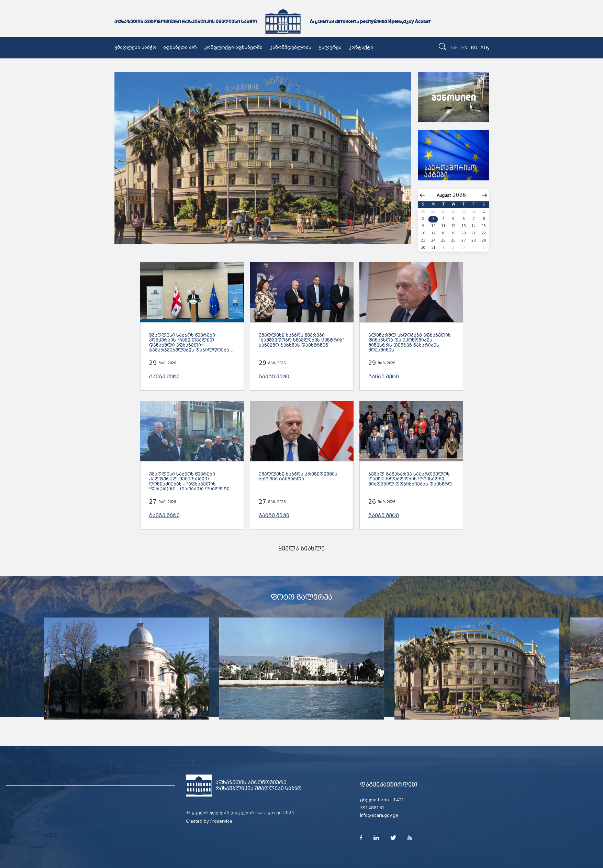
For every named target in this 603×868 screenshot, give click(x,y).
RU (474, 47)
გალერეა (330, 47)
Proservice (221, 821)
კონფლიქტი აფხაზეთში (233, 47)
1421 (399, 800)
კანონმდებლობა (291, 47)
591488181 (372, 808)
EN (464, 47)
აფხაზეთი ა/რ (180, 47)
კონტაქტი (361, 47)
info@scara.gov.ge (379, 815)
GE (455, 47)
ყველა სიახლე (301, 549)
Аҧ (485, 47)
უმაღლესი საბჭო (135, 47)
